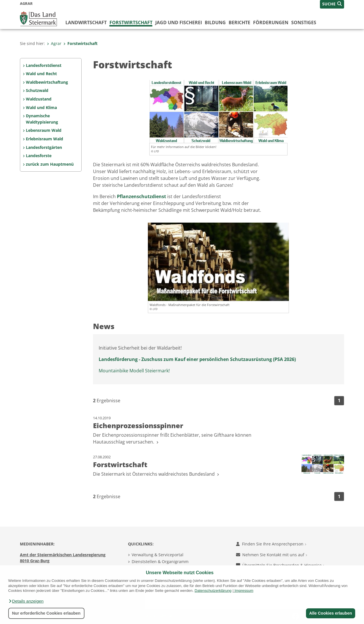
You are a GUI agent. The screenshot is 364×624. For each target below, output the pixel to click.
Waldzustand (39, 99)
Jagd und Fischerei (179, 22)
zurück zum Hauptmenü (50, 164)
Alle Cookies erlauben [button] (330, 613)
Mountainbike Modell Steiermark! (134, 371)
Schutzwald (37, 90)
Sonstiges (304, 22)
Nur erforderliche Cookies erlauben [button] (46, 613)
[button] (26, 601)
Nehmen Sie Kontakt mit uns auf (272, 555)
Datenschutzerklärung (213, 591)
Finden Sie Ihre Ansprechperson (271, 544)
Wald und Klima (41, 107)
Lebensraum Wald (44, 130)
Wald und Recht (41, 74)
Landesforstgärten (44, 147)
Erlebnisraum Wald (45, 139)
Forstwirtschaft (131, 22)
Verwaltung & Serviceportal (158, 555)
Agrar (54, 43)
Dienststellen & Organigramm (160, 562)
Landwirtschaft (86, 22)
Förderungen (271, 22)
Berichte (239, 22)
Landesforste (39, 156)
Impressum (244, 591)
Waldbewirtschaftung (47, 82)
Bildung (215, 22)
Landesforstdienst (44, 65)
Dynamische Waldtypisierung (42, 119)
